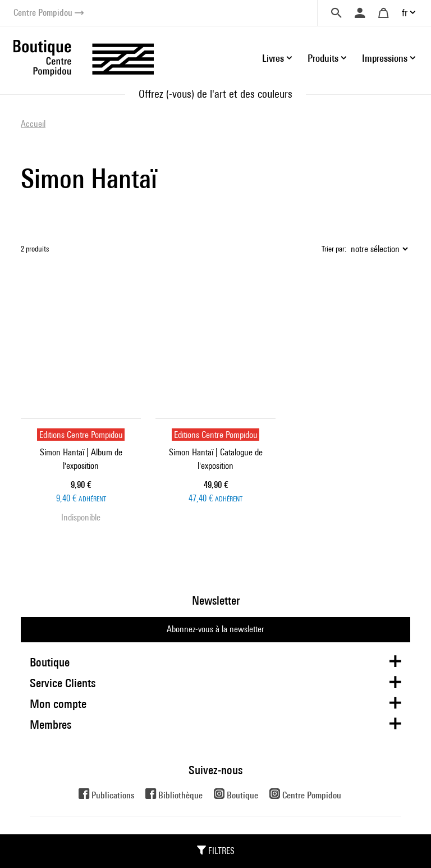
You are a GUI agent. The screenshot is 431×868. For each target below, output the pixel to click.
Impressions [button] (385, 58)
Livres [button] (273, 58)
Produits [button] (323, 58)
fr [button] (405, 13)
